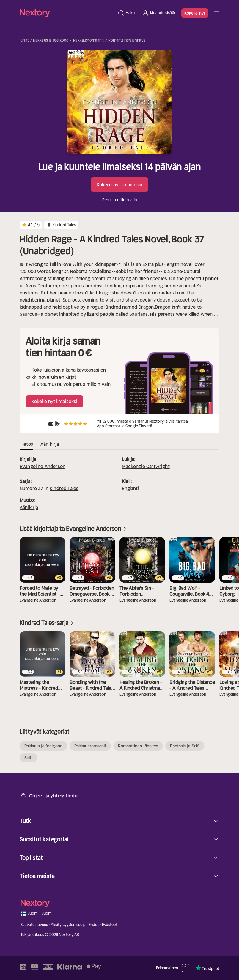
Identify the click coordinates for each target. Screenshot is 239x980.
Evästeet (110, 925)
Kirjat (24, 40)
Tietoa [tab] (26, 444)
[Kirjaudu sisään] (159, 13)
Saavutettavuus (34, 925)
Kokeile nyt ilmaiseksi (119, 185)
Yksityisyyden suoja (68, 925)
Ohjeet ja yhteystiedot (49, 795)
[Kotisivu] (67, 13)
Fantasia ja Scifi (185, 746)
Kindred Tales (64, 488)
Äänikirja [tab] (50, 444)
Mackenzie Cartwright (146, 466)
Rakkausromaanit (89, 40)
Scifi (28, 758)
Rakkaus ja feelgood (51, 40)
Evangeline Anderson (43, 466)
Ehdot (94, 925)
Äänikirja (29, 507)
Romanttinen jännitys (127, 40)
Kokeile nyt (195, 13)
